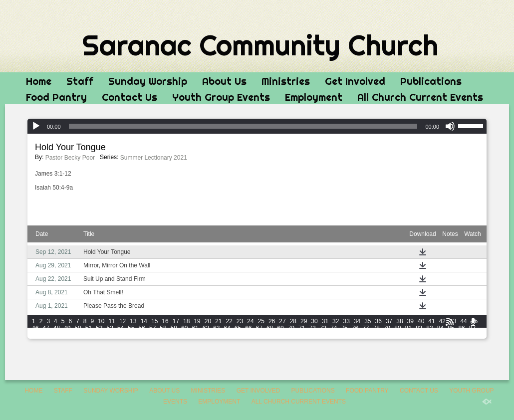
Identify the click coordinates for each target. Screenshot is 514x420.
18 (186, 321)
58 (163, 328)
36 (379, 321)
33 (346, 321)
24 (250, 321)
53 (110, 328)
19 (197, 321)
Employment (314, 97)
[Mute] (450, 126)
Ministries (286, 81)
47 (46, 328)
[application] (257, 126)
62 (206, 328)
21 (218, 321)
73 (323, 328)
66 (248, 328)
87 (472, 328)
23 (240, 321)
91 (67, 335)
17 (176, 321)
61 (195, 328)
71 (302, 328)
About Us (224, 81)
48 (57, 328)
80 (397, 328)
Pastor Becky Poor (70, 158)
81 (408, 328)
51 (89, 328)
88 (35, 335)
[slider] (243, 126)
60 (184, 328)
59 (174, 328)
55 (131, 328)
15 (154, 321)
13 (133, 321)
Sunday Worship (148, 81)
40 (421, 321)
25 (261, 321)
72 (312, 328)
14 (144, 321)
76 (355, 328)
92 (78, 335)
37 (389, 321)
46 (35, 328)
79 (387, 328)
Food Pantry (56, 97)
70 (291, 328)
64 (227, 328)
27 (282, 321)
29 (304, 321)
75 (344, 328)
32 (336, 321)
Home (39, 81)
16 (165, 321)
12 (123, 321)
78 (377, 328)
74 (334, 328)
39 (410, 321)
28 (293, 321)
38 (399, 321)
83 (429, 328)
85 (451, 328)
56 (142, 328)
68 (270, 328)
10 (101, 321)
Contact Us (129, 97)
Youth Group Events (221, 97)
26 (272, 321)
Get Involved (355, 81)
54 (121, 328)
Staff (80, 81)
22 (229, 321)
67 (259, 328)
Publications (431, 81)
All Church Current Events (420, 97)
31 (325, 321)
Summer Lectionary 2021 (154, 158)
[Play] (36, 126)
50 (78, 328)
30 (314, 321)
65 (238, 328)
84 (440, 328)
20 (208, 321)
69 (280, 328)
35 (368, 321)
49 (67, 328)
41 (431, 321)
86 (461, 328)
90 (57, 335)
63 (216, 328)
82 (419, 328)
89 (46, 335)
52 (99, 328)
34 (357, 321)
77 (366, 328)
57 (152, 328)
